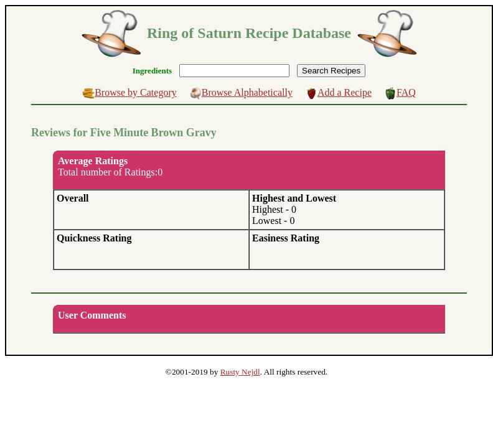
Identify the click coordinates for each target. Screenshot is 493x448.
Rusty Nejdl (240, 372)
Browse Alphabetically (247, 92)
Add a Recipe (345, 92)
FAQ (406, 92)
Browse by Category (136, 92)
